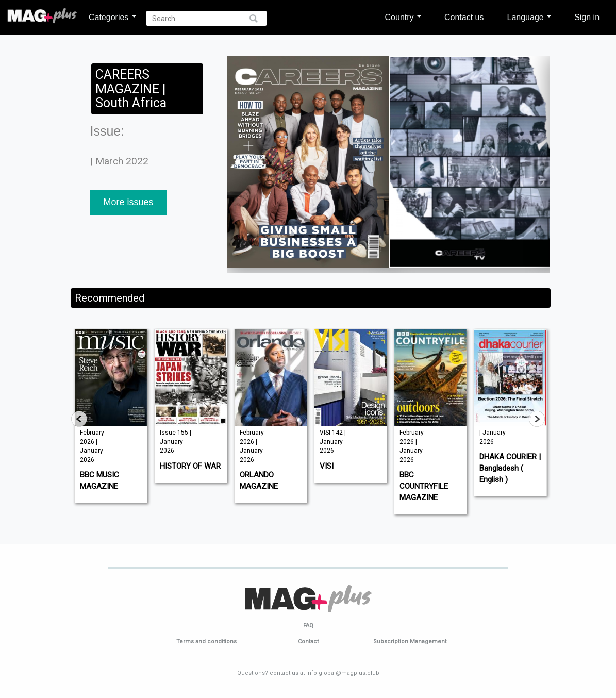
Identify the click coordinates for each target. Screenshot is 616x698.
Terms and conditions (206, 642)
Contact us (464, 17)
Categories (112, 17)
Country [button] (403, 17)
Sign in (587, 17)
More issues (129, 202)
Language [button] (529, 17)
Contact (308, 642)
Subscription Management (410, 642)
